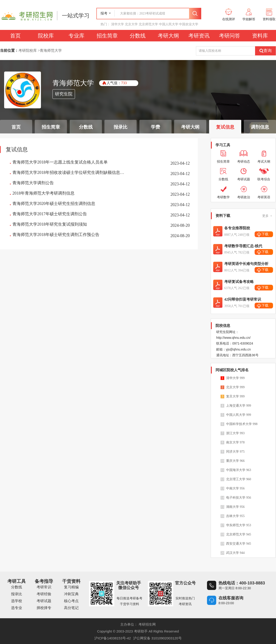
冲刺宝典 (71, 594)
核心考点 (71, 601)
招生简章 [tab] (51, 127)
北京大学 (131, 24)
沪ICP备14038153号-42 (112, 638)
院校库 (46, 36)
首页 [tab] (16, 127)
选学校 (17, 601)
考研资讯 (199, 36)
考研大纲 (168, 36)
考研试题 (44, 601)
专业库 (76, 36)
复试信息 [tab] (225, 127)
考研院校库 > (29, 50)
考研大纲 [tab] (190, 127)
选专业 (17, 608)
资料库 (260, 36)
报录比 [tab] (121, 127)
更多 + (267, 216)
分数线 (138, 36)
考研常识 (44, 587)
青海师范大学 (51, 50)
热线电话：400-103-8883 (242, 583)
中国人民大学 (169, 24)
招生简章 (107, 36)
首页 (15, 36)
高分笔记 (71, 608)
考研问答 (230, 36)
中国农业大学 (189, 24)
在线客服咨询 (231, 598)
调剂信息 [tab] (260, 127)
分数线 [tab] (86, 127)
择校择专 (44, 608)
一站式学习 (76, 16)
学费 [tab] (155, 127)
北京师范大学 (148, 24)
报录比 (17, 594)
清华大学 (118, 24)
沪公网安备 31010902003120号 (157, 638)
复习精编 (71, 587)
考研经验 (44, 594)
